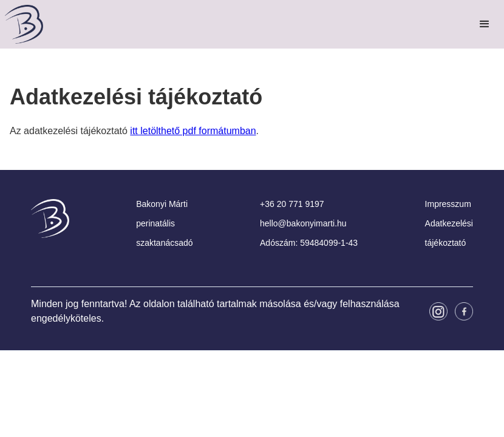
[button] (485, 24)
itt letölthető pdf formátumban (193, 131)
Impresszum (448, 204)
